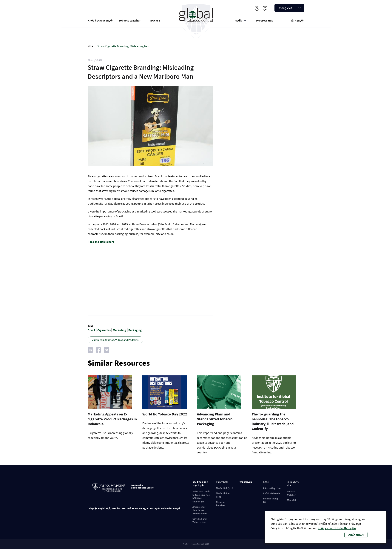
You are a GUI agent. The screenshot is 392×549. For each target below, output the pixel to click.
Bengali (177, 508)
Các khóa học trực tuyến (200, 484)
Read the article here (101, 242)
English (102, 508)
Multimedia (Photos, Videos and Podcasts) (115, 340)
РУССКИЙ (126, 508)
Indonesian (167, 508)
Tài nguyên (297, 20)
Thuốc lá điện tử (224, 488)
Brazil (91, 330)
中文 (108, 508)
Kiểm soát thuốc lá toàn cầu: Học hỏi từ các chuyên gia (201, 497)
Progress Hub (265, 20)
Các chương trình (272, 488)
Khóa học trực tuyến (101, 20)
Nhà (90, 46)
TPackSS (155, 20)
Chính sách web (271, 493)
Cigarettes (104, 330)
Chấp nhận (356, 535)
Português (155, 508)
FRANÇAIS (137, 508)
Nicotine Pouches (221, 504)
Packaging (135, 330)
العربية (146, 508)
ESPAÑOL (116, 508)
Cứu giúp (265, 8)
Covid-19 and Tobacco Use (199, 520)
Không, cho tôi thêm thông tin (337, 528)
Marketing (119, 330)
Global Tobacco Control (196, 19)
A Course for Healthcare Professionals (200, 510)
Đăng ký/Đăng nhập (257, 8)
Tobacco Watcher (130, 20)
